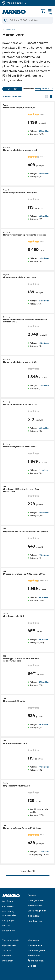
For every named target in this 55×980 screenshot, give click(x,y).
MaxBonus (8, 901)
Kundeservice (35, 945)
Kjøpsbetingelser (37, 951)
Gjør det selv (9, 945)
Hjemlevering (35, 921)
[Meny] (50, 12)
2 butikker (43, 640)
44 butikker (44, 428)
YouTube (7, 951)
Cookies (32, 966)
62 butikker (44, 513)
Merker (6, 926)
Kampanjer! (9, 921)
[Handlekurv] (43, 11)
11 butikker (44, 470)
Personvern (34, 956)
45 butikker (44, 216)
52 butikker (44, 174)
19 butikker (44, 258)
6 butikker (43, 597)
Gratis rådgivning (37, 911)
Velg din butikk (17, 3)
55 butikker (44, 131)
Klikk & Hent (34, 916)
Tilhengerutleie (36, 901)
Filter (12, 89)
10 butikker (44, 555)
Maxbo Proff (9, 931)
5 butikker (43, 724)
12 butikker (44, 386)
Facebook (7, 956)
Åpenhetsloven (36, 961)
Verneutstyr (10, 30)
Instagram (8, 961)
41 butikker (44, 301)
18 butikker (44, 343)
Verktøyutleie (35, 906)
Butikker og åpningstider (9, 914)
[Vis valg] (44, 89)
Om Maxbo (8, 907)
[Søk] (27, 20)
